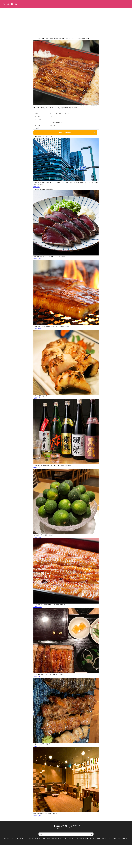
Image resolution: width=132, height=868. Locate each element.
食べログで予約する (65, 133)
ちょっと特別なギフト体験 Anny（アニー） (54, 839)
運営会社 (7, 839)
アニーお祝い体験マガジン (11, 4)
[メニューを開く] (125, 4)
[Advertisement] (66, 22)
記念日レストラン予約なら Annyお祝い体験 (82, 839)
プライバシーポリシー (17, 839)
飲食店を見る (37, 259)
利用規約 (37, 839)
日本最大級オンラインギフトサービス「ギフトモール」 (112, 839)
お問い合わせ (29, 839)
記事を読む (37, 187)
